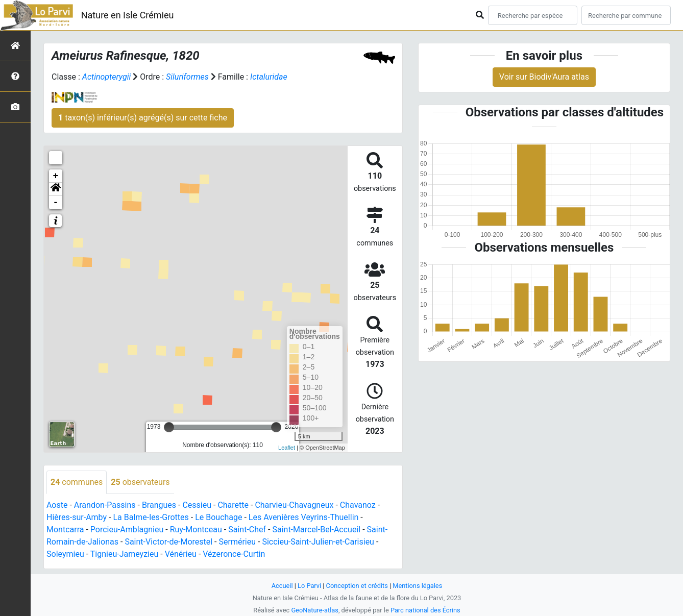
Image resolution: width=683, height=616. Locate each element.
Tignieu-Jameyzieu (125, 554)
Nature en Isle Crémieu (128, 15)
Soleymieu (65, 554)
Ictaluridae (269, 77)
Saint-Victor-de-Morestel (168, 542)
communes (77, 482)
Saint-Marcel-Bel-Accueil (316, 529)
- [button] (56, 203)
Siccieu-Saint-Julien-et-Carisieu (318, 542)
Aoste (57, 505)
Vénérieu (181, 554)
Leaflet (287, 448)
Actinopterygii (106, 77)
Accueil (282, 586)
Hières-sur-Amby (77, 517)
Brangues (159, 505)
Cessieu (197, 505)
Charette (233, 505)
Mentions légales (417, 586)
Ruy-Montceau (196, 529)
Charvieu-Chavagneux (294, 505)
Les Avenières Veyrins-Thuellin (304, 517)
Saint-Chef (247, 529)
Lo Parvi (309, 586)
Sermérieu (237, 542)
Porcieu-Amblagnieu (127, 529)
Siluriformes (187, 77)
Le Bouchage (218, 517)
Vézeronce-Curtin (234, 554)
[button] (56, 189)
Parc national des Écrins (425, 610)
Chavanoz (358, 505)
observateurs (140, 482)
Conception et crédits (357, 586)
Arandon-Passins (105, 505)
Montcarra (65, 529)
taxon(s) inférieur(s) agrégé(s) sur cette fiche (143, 118)
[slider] (169, 427)
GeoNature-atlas (315, 610)
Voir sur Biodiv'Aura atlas (544, 77)
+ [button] (56, 176)
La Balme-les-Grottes (151, 517)
